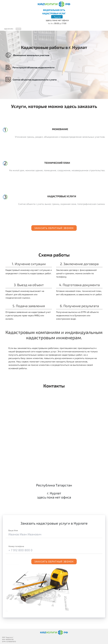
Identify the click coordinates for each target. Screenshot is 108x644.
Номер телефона (16, 546)
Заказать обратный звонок (54, 228)
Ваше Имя (13, 530)
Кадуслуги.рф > (9, 29)
